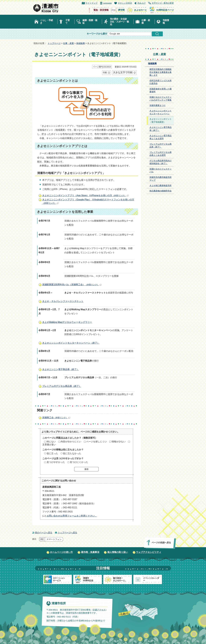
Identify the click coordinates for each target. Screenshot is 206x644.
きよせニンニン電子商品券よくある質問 (161, 137)
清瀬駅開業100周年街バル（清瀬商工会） (72, 285)
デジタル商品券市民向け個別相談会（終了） (161, 162)
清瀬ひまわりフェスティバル (161, 170)
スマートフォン (54, 539)
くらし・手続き (46, 22)
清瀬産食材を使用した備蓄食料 (161, 90)
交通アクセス (99, 610)
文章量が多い (49, 445)
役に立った (52, 453)
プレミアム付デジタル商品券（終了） (62, 386)
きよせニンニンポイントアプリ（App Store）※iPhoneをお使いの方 (85, 195)
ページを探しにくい (97, 442)
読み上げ (141, 3)
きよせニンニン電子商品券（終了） (61, 369)
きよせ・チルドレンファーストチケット (63, 301)
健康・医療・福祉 (90, 22)
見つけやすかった (56, 462)
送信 (86, 469)
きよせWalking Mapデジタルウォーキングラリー (67, 322)
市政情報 (166, 22)
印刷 (105, 73)
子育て (67, 22)
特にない (51, 442)
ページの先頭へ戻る (161, 543)
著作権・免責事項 (90, 552)
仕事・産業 (146, 22)
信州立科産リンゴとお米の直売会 (161, 82)
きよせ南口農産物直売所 (161, 186)
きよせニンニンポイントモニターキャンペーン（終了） (71, 343)
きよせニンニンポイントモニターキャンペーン (161, 112)
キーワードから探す (97, 34)
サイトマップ (91, 3)
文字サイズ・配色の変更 (163, 3)
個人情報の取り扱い (118, 552)
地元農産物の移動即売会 (161, 191)
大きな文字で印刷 (123, 72)
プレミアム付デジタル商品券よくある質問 (161, 154)
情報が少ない (119, 442)
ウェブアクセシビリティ (149, 552)
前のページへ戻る (44, 533)
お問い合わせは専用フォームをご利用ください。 (72, 516)
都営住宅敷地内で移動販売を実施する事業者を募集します (161, 72)
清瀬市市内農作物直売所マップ (161, 179)
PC (42, 539)
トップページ (54, 43)
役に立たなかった (72, 453)
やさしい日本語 (125, 3)
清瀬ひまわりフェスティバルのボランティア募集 (161, 99)
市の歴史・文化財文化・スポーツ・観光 (119, 22)
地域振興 (81, 43)
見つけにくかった (79, 462)
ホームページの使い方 (61, 552)
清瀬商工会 (56, 418)
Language (107, 3)
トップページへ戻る (67, 533)
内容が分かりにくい (71, 442)
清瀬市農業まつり (158, 105)
